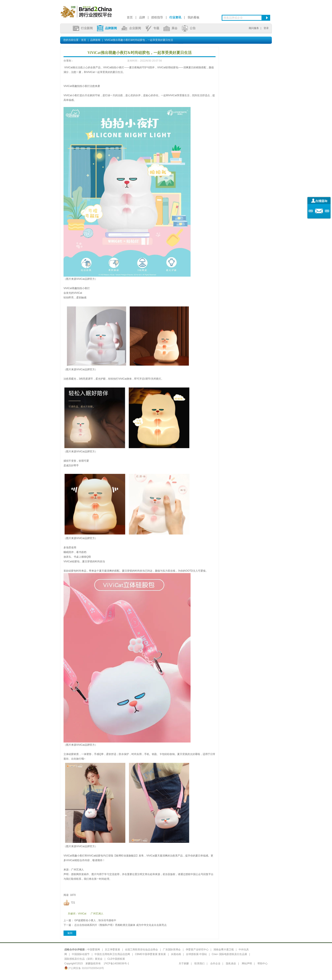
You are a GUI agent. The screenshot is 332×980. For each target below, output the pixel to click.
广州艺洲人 (97, 914)
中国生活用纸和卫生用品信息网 (112, 954)
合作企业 (215, 964)
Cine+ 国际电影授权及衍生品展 (229, 954)
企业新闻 (131, 28)
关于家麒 (184, 964)
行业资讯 (175, 17)
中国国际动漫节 (81, 954)
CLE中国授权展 (116, 959)
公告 (189, 28)
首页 (130, 17)
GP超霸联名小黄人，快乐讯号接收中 (95, 920)
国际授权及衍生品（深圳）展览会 (83, 959)
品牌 (142, 17)
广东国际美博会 (172, 950)
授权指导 (157, 17)
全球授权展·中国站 (196, 954)
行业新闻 (83, 28)
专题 (152, 28)
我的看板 (194, 17)
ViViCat (82, 914)
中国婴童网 (94, 950)
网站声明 (247, 964)
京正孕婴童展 (112, 950)
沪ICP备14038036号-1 (116, 964)
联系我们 (199, 964)
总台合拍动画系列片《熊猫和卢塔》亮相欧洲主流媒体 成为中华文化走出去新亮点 (120, 925)
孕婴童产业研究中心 (197, 950)
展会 (170, 28)
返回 (70, 933)
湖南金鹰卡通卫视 (224, 950)
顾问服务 (254, 28)
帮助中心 (263, 964)
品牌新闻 (107, 28)
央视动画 (176, 954)
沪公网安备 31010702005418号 (84, 968)
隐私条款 (231, 964)
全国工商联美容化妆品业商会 (141, 950)
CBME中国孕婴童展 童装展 (150, 954)
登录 (266, 28)
